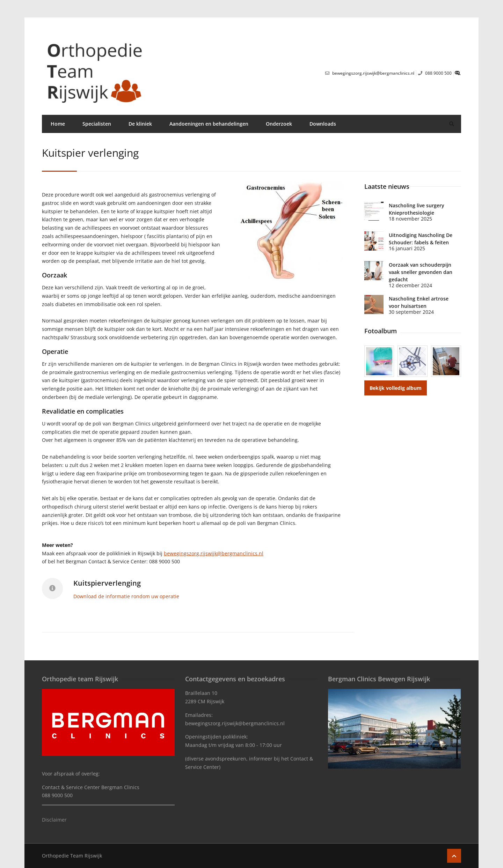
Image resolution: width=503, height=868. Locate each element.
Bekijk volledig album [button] (396, 388)
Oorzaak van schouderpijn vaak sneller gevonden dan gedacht (421, 272)
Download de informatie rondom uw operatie (126, 596)
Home (58, 124)
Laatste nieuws (387, 186)
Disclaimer (54, 820)
